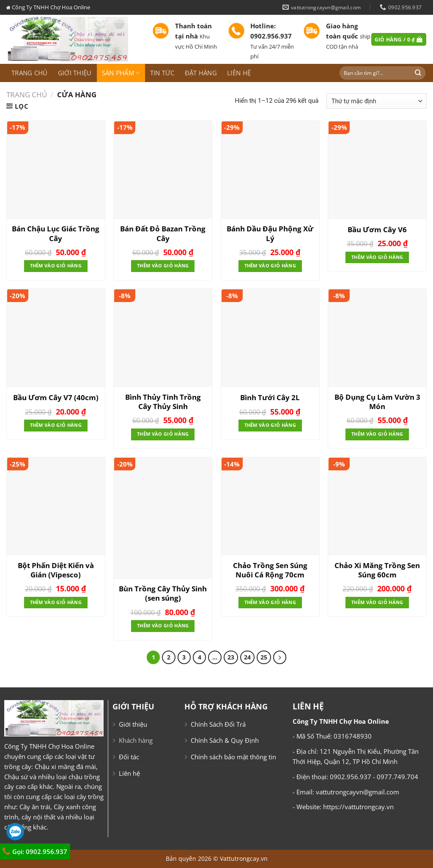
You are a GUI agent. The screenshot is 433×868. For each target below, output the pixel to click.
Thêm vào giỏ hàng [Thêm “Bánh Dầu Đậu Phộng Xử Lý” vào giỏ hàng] (270, 266)
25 (264, 657)
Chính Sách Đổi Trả (218, 724)
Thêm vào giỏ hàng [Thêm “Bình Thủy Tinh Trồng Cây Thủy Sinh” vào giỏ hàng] (163, 434)
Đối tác (129, 757)
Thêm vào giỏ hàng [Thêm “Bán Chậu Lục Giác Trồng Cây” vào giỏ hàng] (56, 266)
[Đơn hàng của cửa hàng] (377, 101)
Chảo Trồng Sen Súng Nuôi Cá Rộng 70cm (270, 570)
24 (247, 657)
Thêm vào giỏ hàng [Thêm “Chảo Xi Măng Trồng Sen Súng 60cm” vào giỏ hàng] (377, 602)
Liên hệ (239, 73)
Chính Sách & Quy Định (225, 740)
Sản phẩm (121, 73)
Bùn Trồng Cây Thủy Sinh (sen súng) (163, 593)
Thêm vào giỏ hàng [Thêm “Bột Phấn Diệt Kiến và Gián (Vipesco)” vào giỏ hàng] (56, 602)
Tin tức (162, 73)
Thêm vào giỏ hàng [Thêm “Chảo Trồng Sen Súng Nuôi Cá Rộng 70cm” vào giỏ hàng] (270, 602)
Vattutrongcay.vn (244, 858)
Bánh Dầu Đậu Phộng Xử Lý (270, 233)
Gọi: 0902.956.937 (35, 851)
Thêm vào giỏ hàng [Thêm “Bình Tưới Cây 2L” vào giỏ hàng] (270, 425)
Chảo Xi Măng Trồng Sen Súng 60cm (377, 570)
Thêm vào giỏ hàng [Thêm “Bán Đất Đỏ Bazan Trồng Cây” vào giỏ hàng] (163, 266)
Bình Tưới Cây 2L (270, 398)
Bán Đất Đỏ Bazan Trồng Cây (163, 233)
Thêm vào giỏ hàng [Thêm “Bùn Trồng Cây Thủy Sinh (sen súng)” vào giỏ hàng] (163, 626)
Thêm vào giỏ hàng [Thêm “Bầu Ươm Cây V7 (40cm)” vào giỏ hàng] (56, 425)
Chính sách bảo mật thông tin (233, 757)
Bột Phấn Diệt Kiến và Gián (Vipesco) (56, 570)
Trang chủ (30, 73)
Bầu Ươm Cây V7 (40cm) (56, 398)
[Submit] (418, 73)
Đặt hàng (201, 73)
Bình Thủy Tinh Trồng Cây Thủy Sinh (163, 402)
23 (231, 657)
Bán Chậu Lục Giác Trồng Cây (56, 233)
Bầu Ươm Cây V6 (377, 230)
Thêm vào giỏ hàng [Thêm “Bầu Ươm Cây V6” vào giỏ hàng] (377, 257)
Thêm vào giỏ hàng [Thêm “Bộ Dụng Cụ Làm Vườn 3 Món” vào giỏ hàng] (377, 434)
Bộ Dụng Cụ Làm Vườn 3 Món (377, 402)
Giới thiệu (75, 73)
